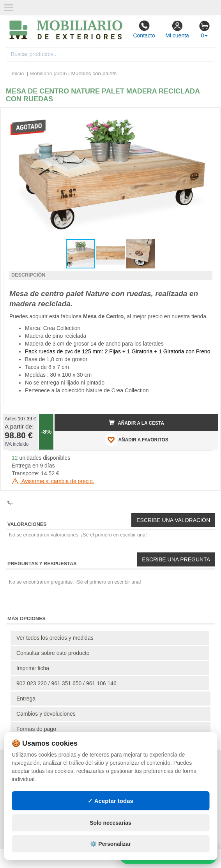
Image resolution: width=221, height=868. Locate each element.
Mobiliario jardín (48, 73)
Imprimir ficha (33, 668)
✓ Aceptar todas (110, 801)
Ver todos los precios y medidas (55, 638)
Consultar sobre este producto (53, 653)
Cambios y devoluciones (46, 714)
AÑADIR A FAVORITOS (137, 439)
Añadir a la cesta (136, 423)
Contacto (144, 29)
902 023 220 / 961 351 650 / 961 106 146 (66, 683)
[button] (205, 117)
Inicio (18, 73)
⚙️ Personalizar (110, 844)
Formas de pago (36, 729)
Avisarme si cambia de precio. (53, 481)
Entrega (26, 699)
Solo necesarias (110, 823)
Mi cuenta (177, 29)
